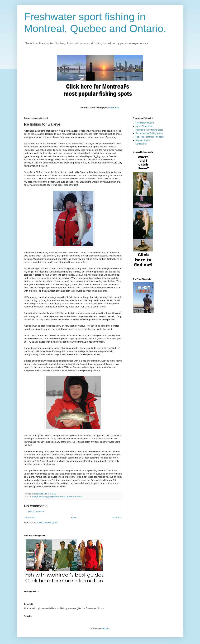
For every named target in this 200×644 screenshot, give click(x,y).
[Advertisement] (87, 596)
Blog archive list (143, 140)
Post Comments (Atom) (47, 523)
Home (74, 518)
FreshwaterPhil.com (145, 123)
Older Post (117, 518)
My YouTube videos (144, 126)
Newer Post (30, 518)
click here (114, 108)
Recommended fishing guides (149, 133)
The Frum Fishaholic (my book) (150, 137)
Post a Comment (36, 512)
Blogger (105, 629)
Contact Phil (141, 144)
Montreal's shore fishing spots (149, 130)
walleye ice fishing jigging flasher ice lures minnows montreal (57, 497)
